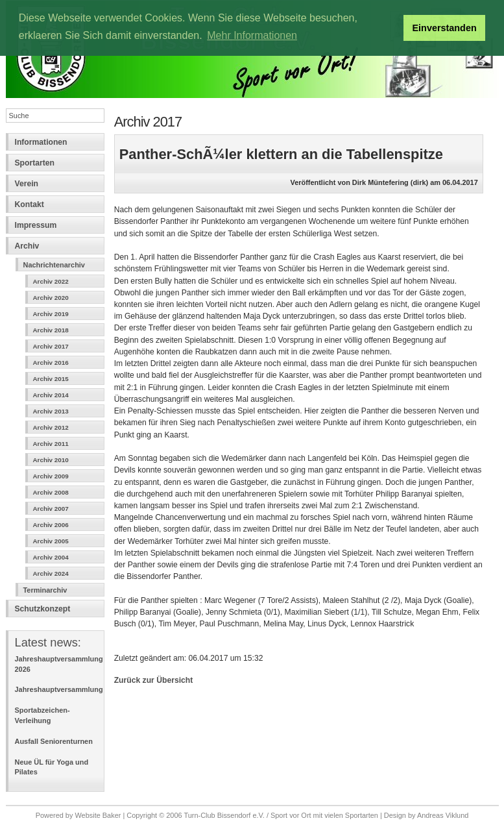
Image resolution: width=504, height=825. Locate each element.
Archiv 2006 (51, 525)
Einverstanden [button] (445, 28)
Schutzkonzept (43, 609)
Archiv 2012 (51, 427)
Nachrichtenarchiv (54, 265)
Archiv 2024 (51, 573)
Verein (27, 184)
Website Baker (98, 815)
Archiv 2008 (51, 492)
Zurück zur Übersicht (154, 680)
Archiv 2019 (51, 314)
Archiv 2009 (51, 476)
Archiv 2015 (51, 379)
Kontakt (30, 204)
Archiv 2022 (51, 281)
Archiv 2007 (51, 509)
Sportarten (35, 163)
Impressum (36, 225)
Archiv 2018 (51, 330)
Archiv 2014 (51, 395)
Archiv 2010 (51, 460)
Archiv (27, 246)
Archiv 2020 (51, 298)
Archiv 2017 (51, 346)
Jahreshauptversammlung (59, 689)
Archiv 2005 (51, 541)
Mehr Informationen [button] (252, 35)
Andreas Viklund (443, 815)
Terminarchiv (45, 590)
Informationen (41, 142)
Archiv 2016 (51, 363)
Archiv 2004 (51, 557)
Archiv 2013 (51, 411)
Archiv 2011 (51, 444)
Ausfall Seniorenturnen (54, 741)
